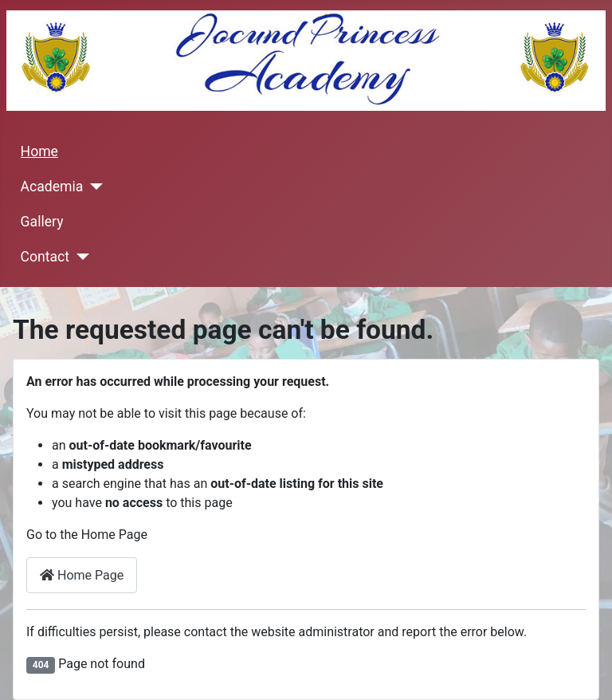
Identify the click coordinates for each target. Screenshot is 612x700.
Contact (45, 257)
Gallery (42, 222)
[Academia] (93, 187)
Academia (52, 187)
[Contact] (79, 257)
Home (39, 151)
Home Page (82, 575)
